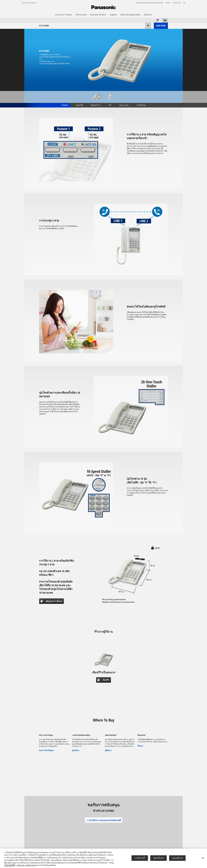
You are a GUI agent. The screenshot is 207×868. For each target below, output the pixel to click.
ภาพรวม (64, 105)
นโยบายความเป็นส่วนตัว (26, 865)
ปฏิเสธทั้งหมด (158, 858)
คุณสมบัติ (79, 105)
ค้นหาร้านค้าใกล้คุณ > (47, 750)
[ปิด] (203, 858)
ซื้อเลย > (141, 746)
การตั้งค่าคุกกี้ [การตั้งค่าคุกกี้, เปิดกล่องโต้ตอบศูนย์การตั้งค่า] (140, 858)
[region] (103, 858)
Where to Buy (124, 105)
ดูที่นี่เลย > (108, 750)
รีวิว (110, 105)
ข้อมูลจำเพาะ (96, 105)
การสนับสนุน (141, 105)
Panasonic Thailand (29, 3)
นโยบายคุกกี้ (9, 865)
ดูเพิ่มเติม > (76, 750)
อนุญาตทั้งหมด (177, 858)
